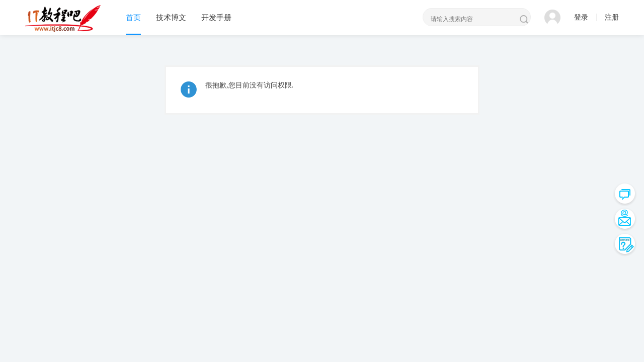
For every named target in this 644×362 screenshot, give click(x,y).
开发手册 (216, 18)
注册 (612, 17)
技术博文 (171, 18)
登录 (581, 17)
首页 (133, 18)
